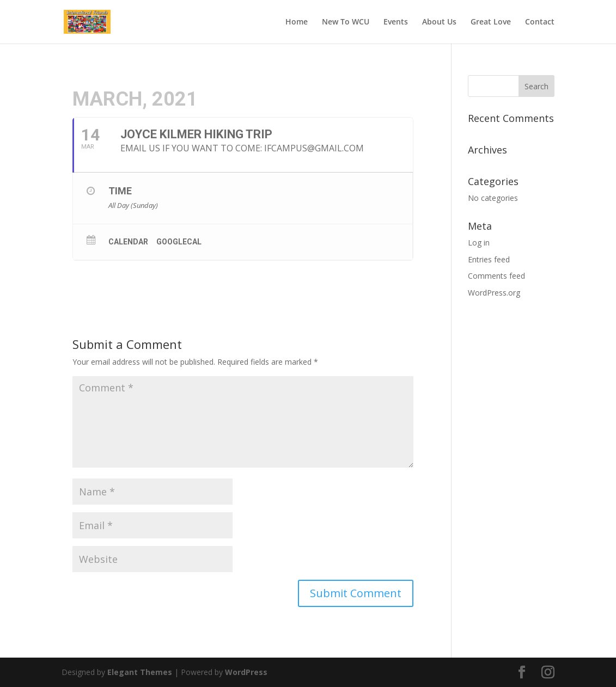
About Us (439, 22)
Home (297, 22)
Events (396, 22)
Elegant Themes (140, 672)
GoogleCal (179, 242)
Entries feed (489, 259)
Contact (540, 22)
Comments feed (496, 276)
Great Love (491, 22)
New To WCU (346, 22)
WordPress (246, 672)
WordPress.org (494, 293)
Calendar (128, 242)
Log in (479, 243)
